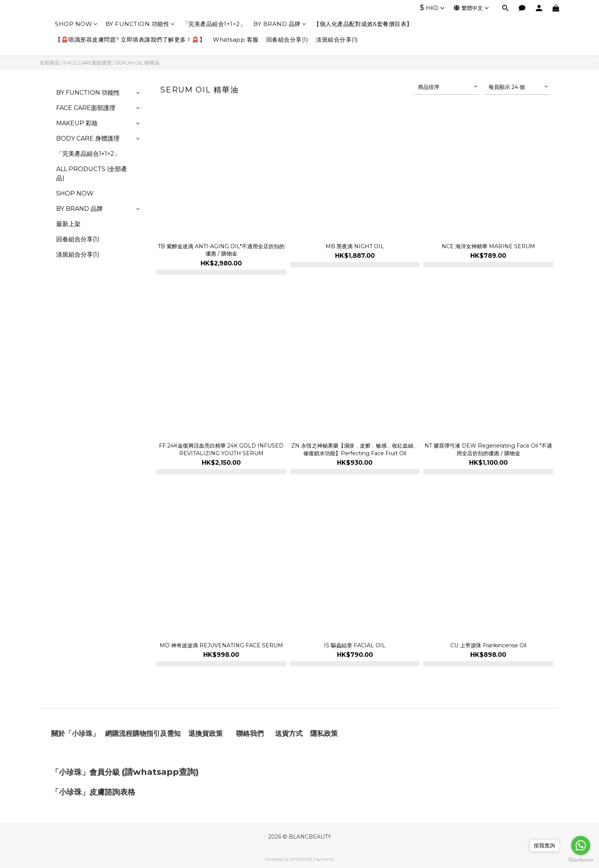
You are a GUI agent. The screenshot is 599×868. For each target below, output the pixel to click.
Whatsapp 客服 (236, 40)
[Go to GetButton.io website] (581, 860)
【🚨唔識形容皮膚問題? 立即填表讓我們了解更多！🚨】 (130, 40)
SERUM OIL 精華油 (137, 63)
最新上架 (68, 224)
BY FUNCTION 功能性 (140, 24)
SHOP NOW (76, 24)
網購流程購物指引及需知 (143, 734)
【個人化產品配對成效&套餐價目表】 (363, 24)
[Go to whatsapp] (581, 845)
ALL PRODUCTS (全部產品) (92, 174)
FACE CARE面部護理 (87, 63)
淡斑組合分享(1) (337, 40)
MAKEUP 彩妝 (77, 123)
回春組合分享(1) (287, 40)
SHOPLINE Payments (312, 859)
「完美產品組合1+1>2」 (214, 24)
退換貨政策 (206, 734)
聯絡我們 (251, 734)
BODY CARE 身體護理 (88, 138)
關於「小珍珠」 (75, 734)
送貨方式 (289, 734)
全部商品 (50, 63)
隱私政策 (324, 734)
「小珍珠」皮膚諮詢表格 (93, 792)
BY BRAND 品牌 (280, 24)
